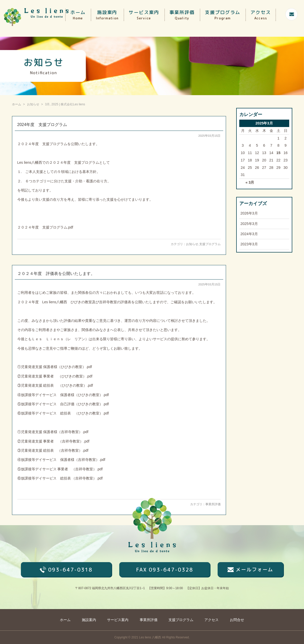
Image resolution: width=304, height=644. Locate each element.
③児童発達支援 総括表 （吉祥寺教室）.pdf (53, 450)
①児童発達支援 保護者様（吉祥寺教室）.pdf (53, 432)
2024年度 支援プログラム (42, 125)
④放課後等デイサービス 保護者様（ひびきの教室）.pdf (63, 395)
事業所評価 (182, 15)
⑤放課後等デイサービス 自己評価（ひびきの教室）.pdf (63, 404)
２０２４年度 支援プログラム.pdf (45, 227)
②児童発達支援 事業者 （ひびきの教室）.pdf (55, 376)
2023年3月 (249, 244)
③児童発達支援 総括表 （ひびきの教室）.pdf (55, 385)
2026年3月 (249, 213)
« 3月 (250, 182)
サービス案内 (144, 15)
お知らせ (192, 244)
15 (278, 153)
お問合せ (237, 620)
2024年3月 (249, 234)
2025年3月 (249, 224)
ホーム (78, 15)
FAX (165, 570)
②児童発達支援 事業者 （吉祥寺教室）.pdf (53, 441)
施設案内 (107, 15)
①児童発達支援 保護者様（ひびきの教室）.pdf (55, 367)
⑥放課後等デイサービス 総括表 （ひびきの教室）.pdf (63, 413)
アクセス (261, 15)
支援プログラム (223, 15)
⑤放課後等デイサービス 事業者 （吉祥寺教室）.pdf (60, 469)
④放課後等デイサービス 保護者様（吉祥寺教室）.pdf (61, 460)
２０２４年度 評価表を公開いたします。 (56, 274)
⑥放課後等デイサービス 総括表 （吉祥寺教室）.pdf (60, 478)
